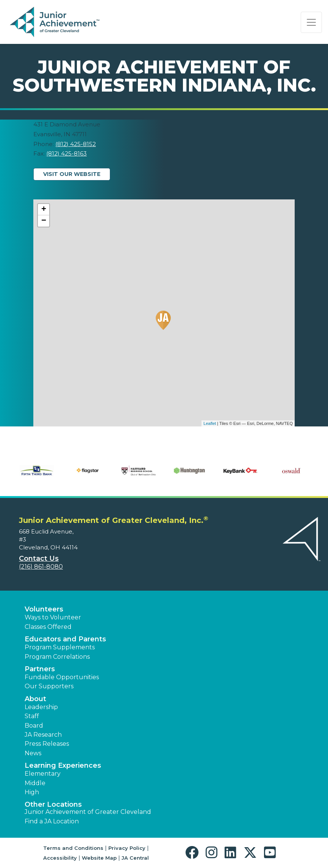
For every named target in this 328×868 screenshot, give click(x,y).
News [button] (33, 753)
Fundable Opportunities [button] (62, 677)
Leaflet (210, 423)
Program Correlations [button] (57, 657)
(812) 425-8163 (66, 153)
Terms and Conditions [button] (73, 848)
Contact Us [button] (39, 558)
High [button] (32, 792)
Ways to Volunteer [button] (53, 617)
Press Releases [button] (47, 744)
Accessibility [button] (60, 858)
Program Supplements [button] (60, 647)
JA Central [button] (135, 858)
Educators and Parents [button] (65, 639)
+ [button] (44, 210)
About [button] (35, 699)
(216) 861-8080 (41, 567)
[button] (194, 853)
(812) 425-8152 (76, 144)
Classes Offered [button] (48, 627)
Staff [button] (32, 716)
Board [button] (34, 726)
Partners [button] (40, 669)
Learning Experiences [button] (63, 765)
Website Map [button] (99, 858)
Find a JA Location (52, 821)
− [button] (44, 221)
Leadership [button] (41, 707)
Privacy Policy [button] (127, 848)
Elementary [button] (43, 774)
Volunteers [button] (44, 609)
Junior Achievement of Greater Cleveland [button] (88, 812)
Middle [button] (35, 783)
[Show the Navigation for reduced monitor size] (311, 22)
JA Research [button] (43, 735)
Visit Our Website (72, 174)
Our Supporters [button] (49, 686)
